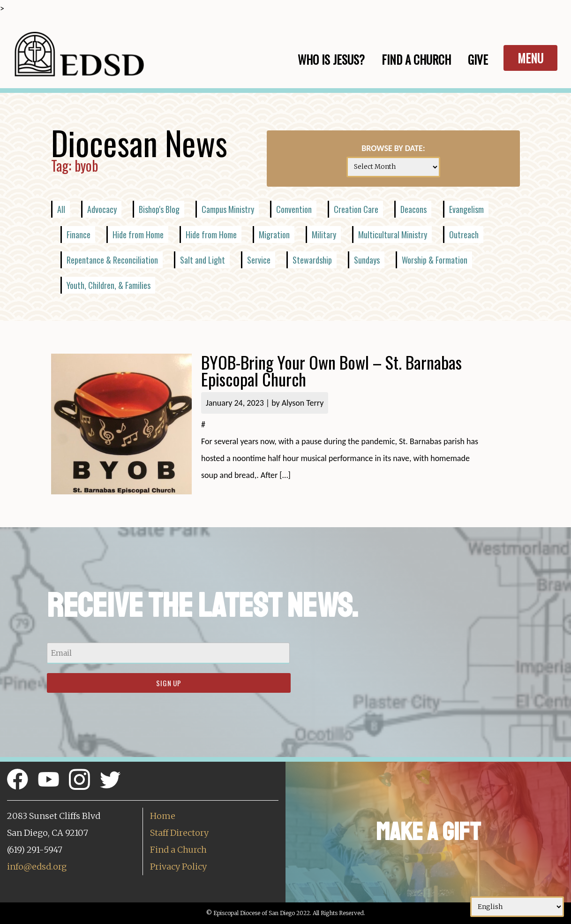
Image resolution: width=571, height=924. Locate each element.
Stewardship (312, 260)
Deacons (413, 209)
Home (163, 816)
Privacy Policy (178, 867)
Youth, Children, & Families (109, 285)
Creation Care (356, 209)
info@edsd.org (37, 867)
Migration (274, 235)
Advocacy (102, 209)
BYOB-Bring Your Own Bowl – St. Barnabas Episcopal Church (331, 370)
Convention (294, 209)
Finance (79, 235)
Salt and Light (203, 260)
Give (478, 59)
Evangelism (466, 209)
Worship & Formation (435, 260)
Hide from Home (138, 235)
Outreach (464, 235)
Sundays (367, 260)
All (61, 209)
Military (324, 235)
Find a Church (178, 850)
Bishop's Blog (159, 209)
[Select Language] (517, 907)
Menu (530, 58)
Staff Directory (179, 833)
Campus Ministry (228, 209)
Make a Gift (428, 832)
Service (259, 260)
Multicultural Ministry (393, 235)
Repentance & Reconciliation (112, 260)
